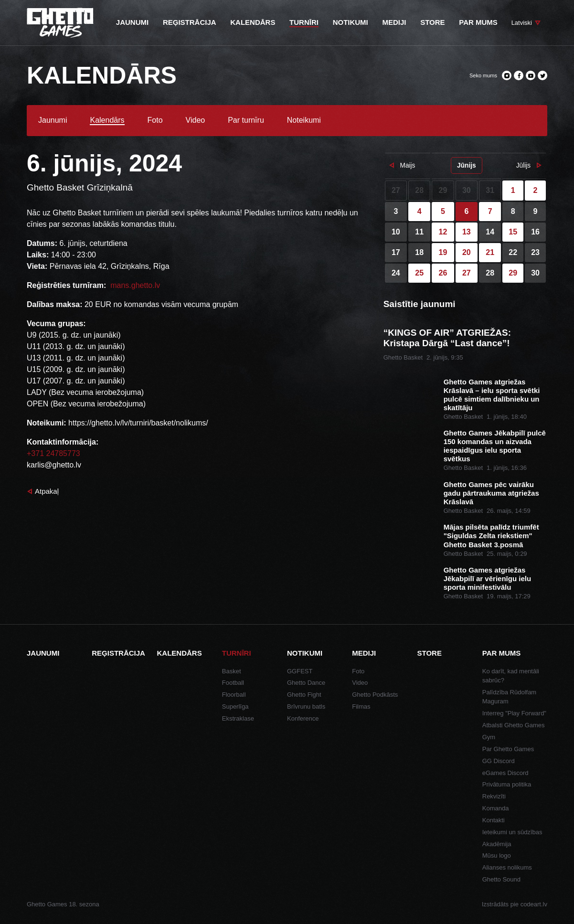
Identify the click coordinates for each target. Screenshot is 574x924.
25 (419, 273)
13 (467, 232)
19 (443, 252)
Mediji (364, 653)
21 (490, 252)
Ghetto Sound (501, 879)
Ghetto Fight (304, 695)
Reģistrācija (118, 653)
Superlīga (235, 706)
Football (233, 683)
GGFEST (300, 671)
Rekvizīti (494, 796)
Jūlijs (523, 165)
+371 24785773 (53, 453)
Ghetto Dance (306, 683)
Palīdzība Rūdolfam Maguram (509, 697)
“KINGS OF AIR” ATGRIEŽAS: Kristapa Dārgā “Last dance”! (447, 338)
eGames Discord (505, 773)
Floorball (234, 695)
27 (467, 273)
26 (443, 273)
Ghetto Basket (403, 357)
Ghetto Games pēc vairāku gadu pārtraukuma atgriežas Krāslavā (491, 493)
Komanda (496, 808)
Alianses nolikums (507, 867)
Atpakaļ (47, 491)
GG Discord (499, 761)
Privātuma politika (507, 784)
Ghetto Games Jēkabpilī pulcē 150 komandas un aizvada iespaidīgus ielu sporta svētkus (495, 446)
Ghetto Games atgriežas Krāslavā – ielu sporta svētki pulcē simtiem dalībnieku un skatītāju (492, 395)
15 (513, 232)
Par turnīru (246, 120)
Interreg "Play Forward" (514, 713)
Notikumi (305, 653)
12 (443, 232)
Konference (303, 718)
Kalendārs (107, 120)
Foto (155, 120)
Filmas (361, 706)
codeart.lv (534, 904)
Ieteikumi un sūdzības (512, 832)
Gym (489, 737)
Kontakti (494, 820)
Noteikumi (304, 120)
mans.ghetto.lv (134, 285)
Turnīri (237, 653)
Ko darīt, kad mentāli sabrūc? (511, 676)
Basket (232, 671)
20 (467, 252)
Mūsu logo (497, 855)
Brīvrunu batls (306, 706)
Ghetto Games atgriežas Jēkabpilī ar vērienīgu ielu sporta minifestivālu (487, 579)
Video (196, 120)
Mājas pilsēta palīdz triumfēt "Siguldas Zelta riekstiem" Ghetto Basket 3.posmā (491, 536)
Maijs (407, 165)
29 (513, 273)
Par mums (502, 653)
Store (430, 653)
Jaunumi (53, 120)
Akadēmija (497, 844)
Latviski (522, 23)
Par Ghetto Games (508, 749)
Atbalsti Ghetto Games (514, 725)
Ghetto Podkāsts (375, 695)
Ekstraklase (238, 718)
